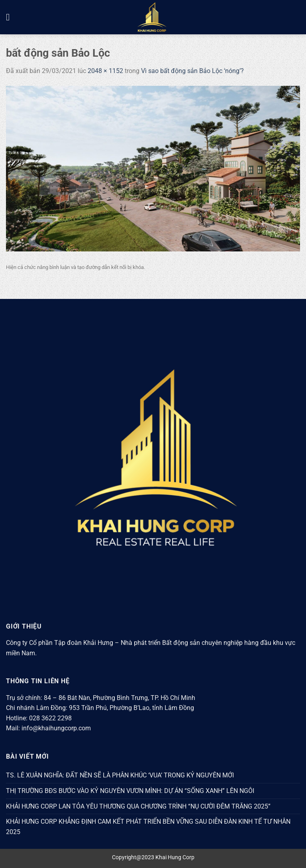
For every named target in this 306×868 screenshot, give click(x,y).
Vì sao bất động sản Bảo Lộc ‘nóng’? (192, 71)
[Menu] (11, 17)
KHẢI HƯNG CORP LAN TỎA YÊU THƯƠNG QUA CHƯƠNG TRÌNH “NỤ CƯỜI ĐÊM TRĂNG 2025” (138, 806)
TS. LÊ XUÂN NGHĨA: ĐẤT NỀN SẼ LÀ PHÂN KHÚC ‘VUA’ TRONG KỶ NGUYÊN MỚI (120, 775)
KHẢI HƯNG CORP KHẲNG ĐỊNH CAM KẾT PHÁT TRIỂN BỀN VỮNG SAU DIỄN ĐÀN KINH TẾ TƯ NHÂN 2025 (148, 827)
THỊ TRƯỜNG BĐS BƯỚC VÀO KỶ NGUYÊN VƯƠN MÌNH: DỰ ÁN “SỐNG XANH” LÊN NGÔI (130, 791)
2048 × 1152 (105, 71)
